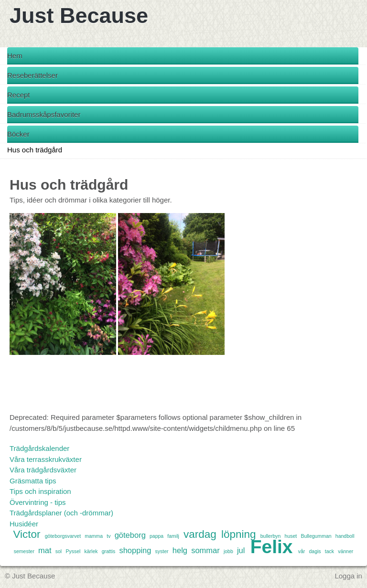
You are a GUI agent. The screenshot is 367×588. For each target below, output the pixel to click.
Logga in (348, 576)
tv (108, 536)
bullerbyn (271, 536)
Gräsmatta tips (33, 481)
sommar (205, 550)
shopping (135, 550)
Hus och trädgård (35, 150)
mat (45, 550)
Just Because (79, 16)
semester (24, 551)
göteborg (130, 535)
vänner (345, 551)
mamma (94, 536)
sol (59, 551)
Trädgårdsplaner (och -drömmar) (61, 513)
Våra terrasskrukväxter (46, 459)
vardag (200, 534)
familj (173, 536)
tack (329, 551)
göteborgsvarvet (63, 536)
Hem (15, 56)
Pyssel (73, 551)
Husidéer (24, 524)
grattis (109, 551)
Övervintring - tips (38, 502)
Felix (272, 547)
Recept (19, 95)
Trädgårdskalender (39, 448)
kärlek (91, 551)
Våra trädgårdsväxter (43, 470)
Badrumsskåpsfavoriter (44, 114)
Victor (27, 534)
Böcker (18, 134)
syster (162, 551)
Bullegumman (316, 536)
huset (291, 536)
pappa (157, 536)
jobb (228, 551)
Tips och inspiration (40, 491)
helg (180, 550)
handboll (345, 536)
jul (241, 550)
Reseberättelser (32, 75)
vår (302, 551)
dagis (315, 551)
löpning (239, 534)
